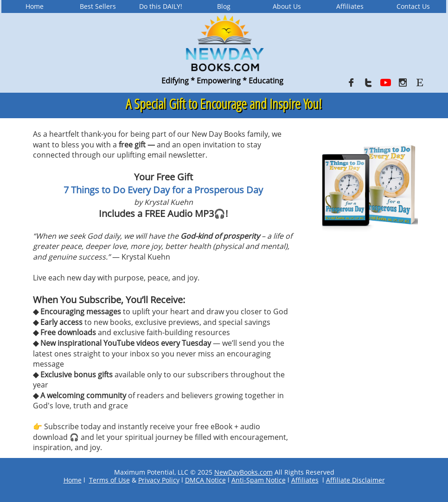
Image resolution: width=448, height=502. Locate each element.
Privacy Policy (159, 480)
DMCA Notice (205, 480)
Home (73, 480)
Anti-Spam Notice (259, 480)
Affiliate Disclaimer (355, 480)
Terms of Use (109, 480)
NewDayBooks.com (243, 472)
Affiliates (305, 480)
